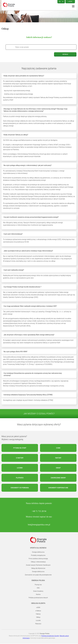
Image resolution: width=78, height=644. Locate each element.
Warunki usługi (64, 636)
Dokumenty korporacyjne (58, 488)
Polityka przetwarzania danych (38, 598)
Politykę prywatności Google (50, 636)
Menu (73, 6)
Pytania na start (20, 448)
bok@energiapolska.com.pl (39, 525)
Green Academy (38, 591)
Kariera (38, 595)
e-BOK (70, 1)
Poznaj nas (38, 585)
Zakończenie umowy (58, 478)
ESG (38, 588)
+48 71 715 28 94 (39, 511)
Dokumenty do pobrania (20, 488)
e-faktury (20, 458)
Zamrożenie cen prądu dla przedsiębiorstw (38, 575)
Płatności (20, 478)
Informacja (26, 638)
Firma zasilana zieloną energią (38, 559)
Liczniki (20, 468)
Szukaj (65, 54)
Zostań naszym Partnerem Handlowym (38, 565)
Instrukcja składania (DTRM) (44, 400)
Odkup (58, 468)
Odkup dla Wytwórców (38, 569)
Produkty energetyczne (38, 556)
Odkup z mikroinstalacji (38, 562)
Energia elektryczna (38, 552)
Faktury (58, 458)
